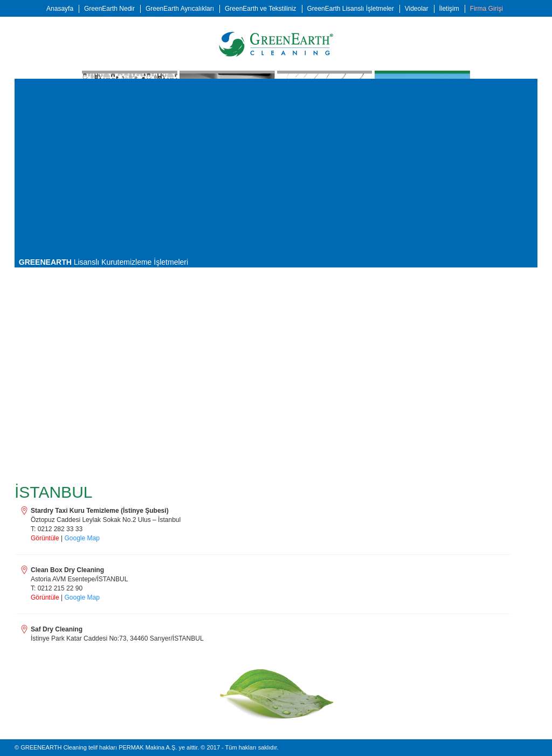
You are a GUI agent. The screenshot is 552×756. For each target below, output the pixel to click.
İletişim (449, 9)
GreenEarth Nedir (109, 9)
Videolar (417, 9)
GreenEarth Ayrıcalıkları (180, 9)
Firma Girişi (487, 9)
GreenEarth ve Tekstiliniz (261, 9)
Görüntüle (45, 538)
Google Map (82, 538)
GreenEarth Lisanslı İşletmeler (350, 9)
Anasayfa (60, 9)
